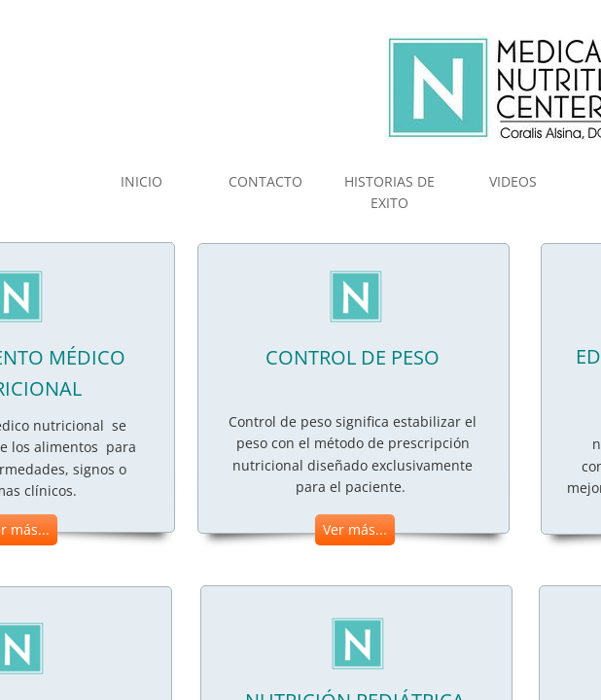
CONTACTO (265, 181)
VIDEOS (513, 181)
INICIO (141, 181)
